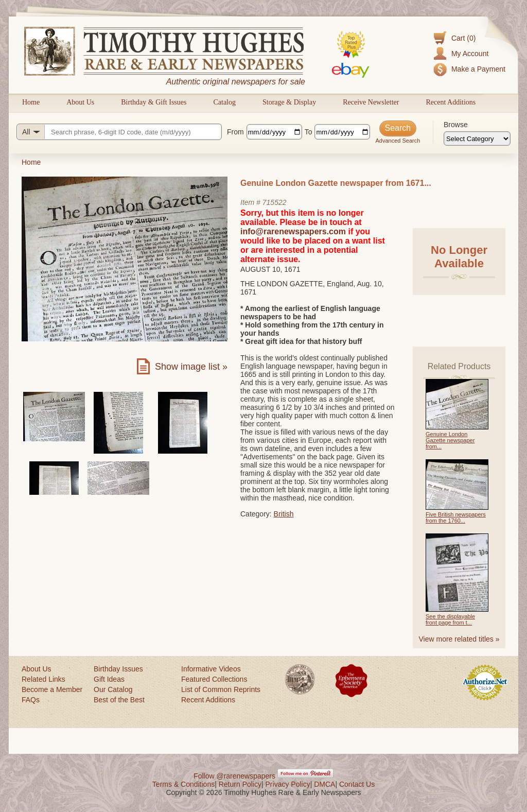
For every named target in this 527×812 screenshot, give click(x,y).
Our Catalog (113, 689)
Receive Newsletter (371, 102)
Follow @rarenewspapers (234, 776)
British (284, 514)
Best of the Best (119, 700)
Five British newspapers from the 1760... (456, 517)
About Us (80, 102)
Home (31, 102)
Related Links (43, 679)
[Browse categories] (477, 139)
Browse (456, 125)
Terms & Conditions (183, 784)
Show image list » (191, 367)
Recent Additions (451, 102)
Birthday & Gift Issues (154, 102)
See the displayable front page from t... (450, 619)
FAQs (31, 700)
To (309, 132)
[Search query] (119, 132)
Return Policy (240, 784)
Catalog (224, 102)
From (235, 132)
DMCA (324, 784)
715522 (275, 202)
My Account (470, 54)
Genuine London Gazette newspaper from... (450, 440)
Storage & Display (289, 102)
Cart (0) (463, 38)
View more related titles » (459, 639)
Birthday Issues (118, 669)
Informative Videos (211, 669)
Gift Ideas (109, 679)
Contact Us (357, 784)
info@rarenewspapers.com (293, 231)
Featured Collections (214, 679)
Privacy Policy (288, 784)
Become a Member (52, 689)
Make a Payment (478, 69)
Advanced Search (398, 141)
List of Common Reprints (221, 689)
